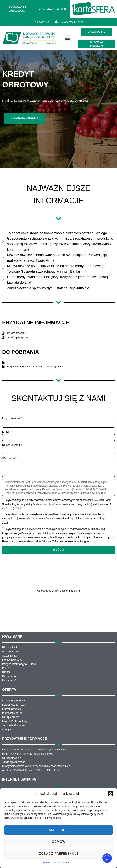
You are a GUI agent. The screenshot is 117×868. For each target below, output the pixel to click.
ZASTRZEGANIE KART (53, 9)
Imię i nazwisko (11, 418)
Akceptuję (58, 830)
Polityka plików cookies (56, 863)
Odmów (59, 842)
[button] (111, 794)
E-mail (6, 432)
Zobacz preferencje (59, 854)
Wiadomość (9, 458)
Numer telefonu (11, 445)
